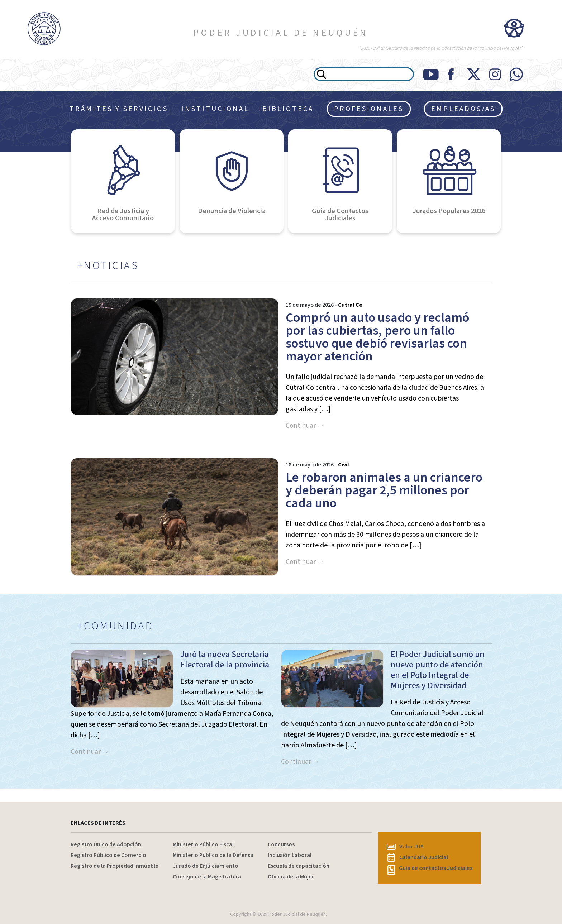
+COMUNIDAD (116, 626)
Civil (344, 465)
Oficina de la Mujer (291, 877)
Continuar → (305, 426)
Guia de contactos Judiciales (430, 868)
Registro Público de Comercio (108, 855)
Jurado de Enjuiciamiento (206, 866)
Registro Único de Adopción (106, 844)
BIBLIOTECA (288, 109)
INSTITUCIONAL (215, 109)
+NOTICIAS (108, 266)
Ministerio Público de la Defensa (213, 855)
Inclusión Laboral (290, 855)
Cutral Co (350, 305)
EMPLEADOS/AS (463, 109)
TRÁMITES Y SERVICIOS (119, 109)
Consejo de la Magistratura (207, 877)
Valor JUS (405, 847)
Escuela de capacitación (299, 866)
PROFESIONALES (369, 109)
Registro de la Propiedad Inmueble (115, 866)
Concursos (281, 844)
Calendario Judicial (418, 857)
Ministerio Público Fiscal (203, 844)
